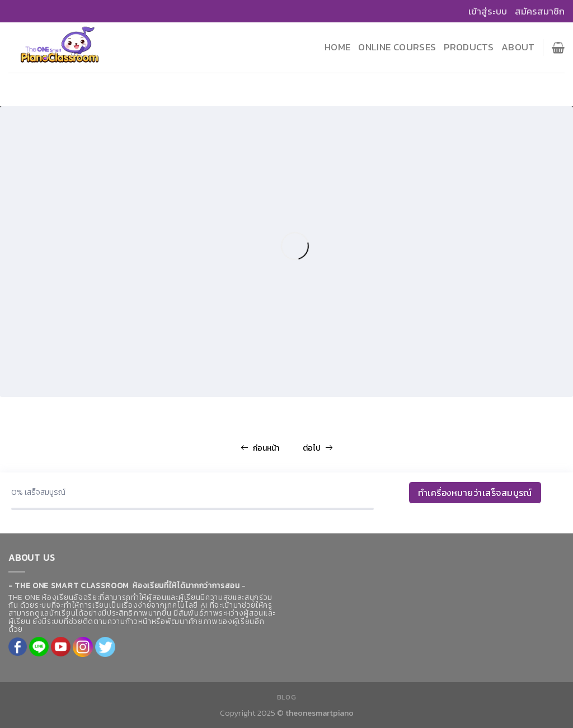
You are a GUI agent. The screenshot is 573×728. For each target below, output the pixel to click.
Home (337, 47)
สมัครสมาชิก (540, 11)
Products (469, 47)
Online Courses (397, 47)
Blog (286, 697)
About (518, 47)
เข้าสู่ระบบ (488, 11)
